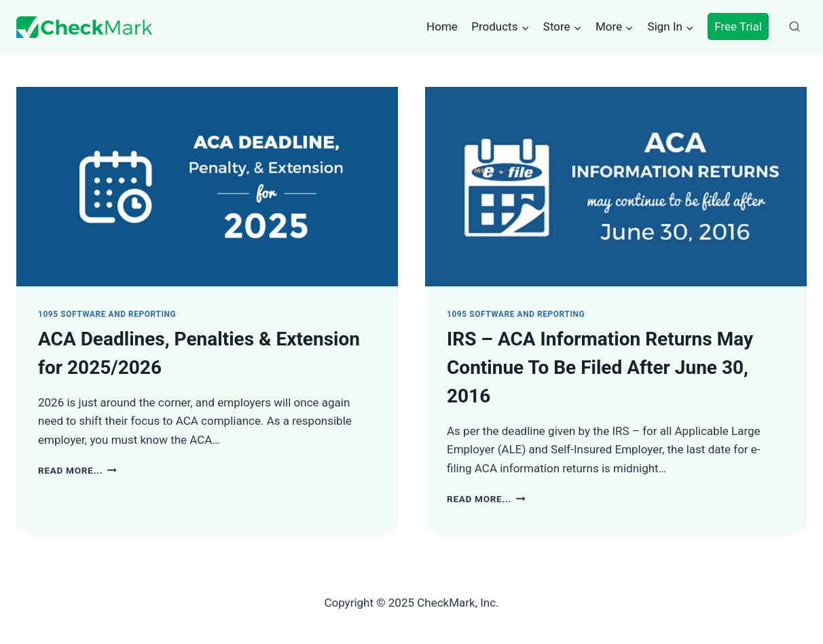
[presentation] (207, 187)
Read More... (77, 470)
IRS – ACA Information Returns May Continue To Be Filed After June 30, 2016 (600, 367)
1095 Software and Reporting (107, 314)
